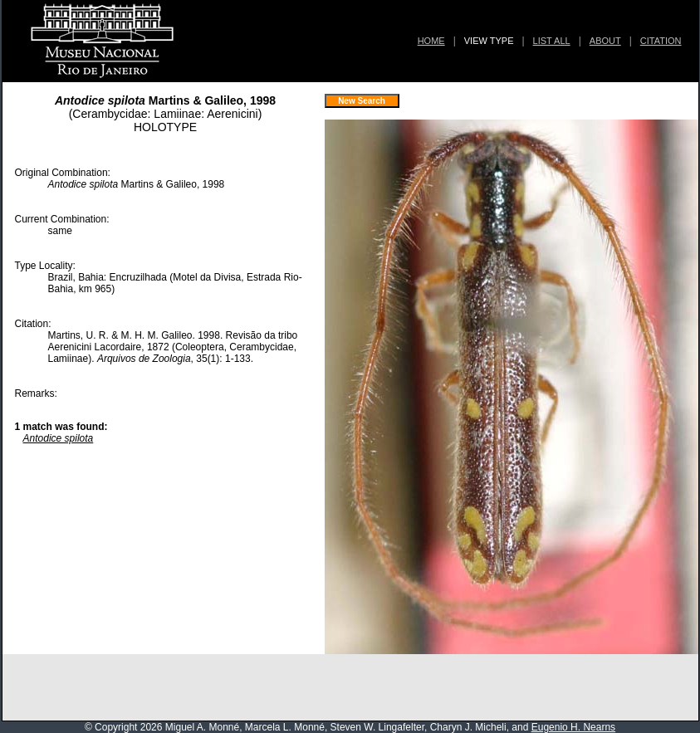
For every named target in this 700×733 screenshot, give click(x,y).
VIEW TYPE (489, 41)
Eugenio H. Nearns (573, 727)
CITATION (661, 41)
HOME (431, 41)
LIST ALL (552, 41)
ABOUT (605, 41)
